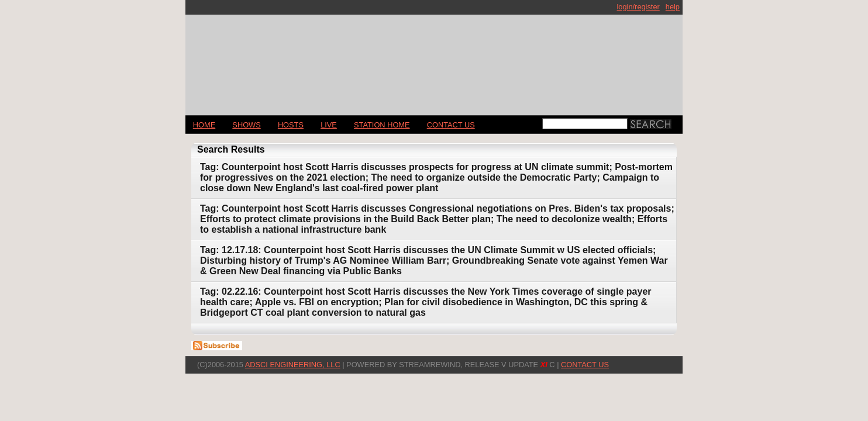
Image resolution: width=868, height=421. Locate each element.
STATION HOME (382, 125)
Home (204, 125)
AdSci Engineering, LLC (293, 365)
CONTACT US (451, 125)
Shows (246, 125)
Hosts (291, 125)
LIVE (329, 125)
